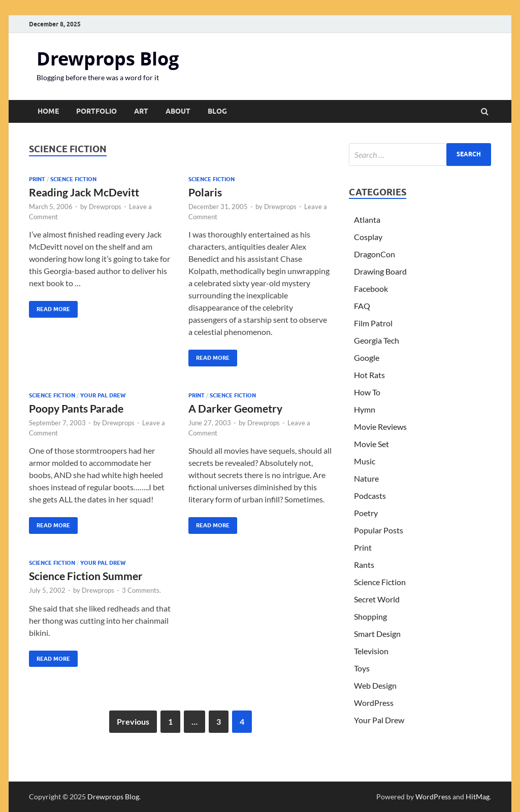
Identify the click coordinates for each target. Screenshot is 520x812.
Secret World (377, 599)
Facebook (371, 289)
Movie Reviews (380, 427)
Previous (133, 721)
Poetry (366, 513)
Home (48, 111)
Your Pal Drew (103, 395)
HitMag (478, 797)
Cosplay (368, 237)
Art (141, 111)
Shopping (370, 616)
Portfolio (96, 111)
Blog (217, 111)
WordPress (374, 703)
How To (367, 392)
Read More (50, 307)
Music (365, 461)
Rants (364, 565)
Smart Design (377, 634)
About (178, 111)
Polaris (205, 192)
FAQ (362, 306)
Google (367, 358)
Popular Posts (379, 530)
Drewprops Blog (108, 59)
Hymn (365, 409)
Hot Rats (369, 375)
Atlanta (367, 219)
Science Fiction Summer (86, 576)
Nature (366, 478)
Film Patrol (373, 323)
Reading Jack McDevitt (84, 192)
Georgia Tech (377, 340)
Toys (362, 668)
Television (371, 651)
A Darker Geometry (235, 408)
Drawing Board (380, 271)
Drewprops (105, 207)
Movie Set (371, 444)
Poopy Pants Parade (76, 408)
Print (37, 179)
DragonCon (375, 254)
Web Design (375, 685)
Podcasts (370, 496)
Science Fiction (73, 179)
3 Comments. (141, 590)
